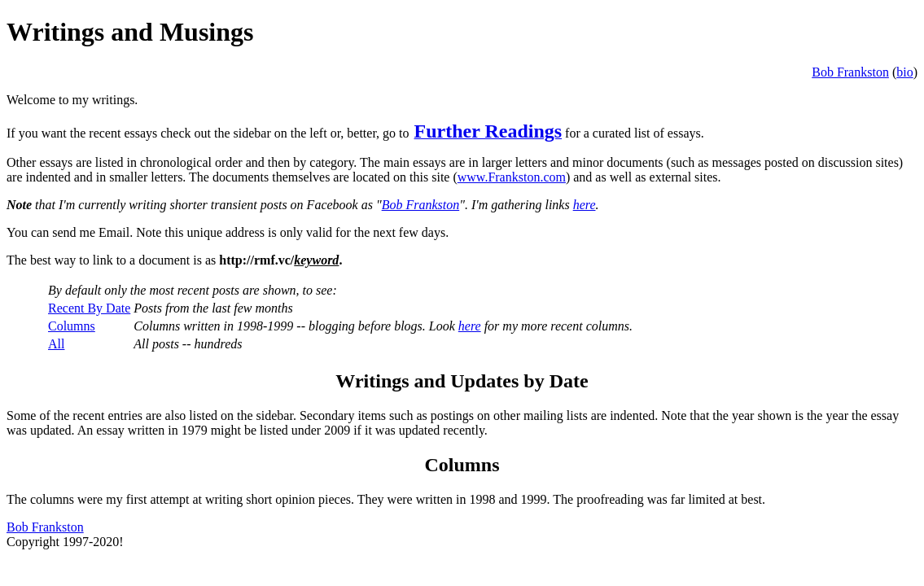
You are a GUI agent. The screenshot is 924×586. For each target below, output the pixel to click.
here (585, 205)
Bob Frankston (850, 72)
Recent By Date (89, 308)
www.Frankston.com (512, 177)
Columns (72, 326)
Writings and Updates (427, 381)
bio (904, 72)
